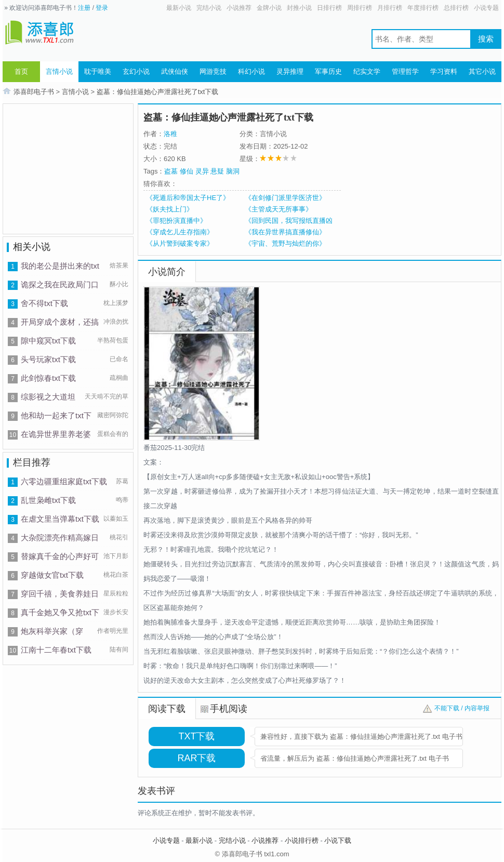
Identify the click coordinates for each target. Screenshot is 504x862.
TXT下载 (197, 736)
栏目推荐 (32, 462)
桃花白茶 (116, 575)
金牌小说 (269, 8)
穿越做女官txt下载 (52, 575)
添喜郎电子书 (34, 92)
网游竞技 (213, 71)
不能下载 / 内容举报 (462, 708)
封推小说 (299, 8)
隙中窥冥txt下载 (48, 341)
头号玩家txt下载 (48, 359)
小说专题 (486, 8)
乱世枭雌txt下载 (48, 500)
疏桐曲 (119, 378)
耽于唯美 (98, 71)
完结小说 (209, 8)
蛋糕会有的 (113, 434)
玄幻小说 (136, 71)
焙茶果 (119, 266)
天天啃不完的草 (107, 396)
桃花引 (119, 537)
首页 (21, 71)
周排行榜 (360, 8)
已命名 (119, 359)
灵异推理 (290, 71)
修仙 (187, 171)
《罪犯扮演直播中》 (176, 221)
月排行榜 (390, 8)
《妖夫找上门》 (170, 209)
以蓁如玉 (116, 519)
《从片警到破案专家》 (180, 243)
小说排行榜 (302, 840)
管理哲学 (405, 71)
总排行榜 (456, 8)
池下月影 (116, 556)
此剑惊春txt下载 (48, 378)
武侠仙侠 (175, 71)
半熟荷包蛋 (113, 340)
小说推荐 (239, 8)
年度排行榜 (423, 8)
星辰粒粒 (116, 593)
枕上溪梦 (116, 303)
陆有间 (119, 649)
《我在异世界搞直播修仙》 (285, 232)
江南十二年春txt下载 (56, 650)
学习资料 (444, 71)
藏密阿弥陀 (113, 415)
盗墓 (171, 171)
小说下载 (338, 840)
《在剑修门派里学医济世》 (285, 198)
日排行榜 (329, 8)
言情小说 (59, 71)
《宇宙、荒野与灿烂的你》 (285, 243)
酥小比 (119, 284)
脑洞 (233, 171)
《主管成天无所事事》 (278, 209)
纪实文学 (367, 71)
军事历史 (328, 71)
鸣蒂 (122, 500)
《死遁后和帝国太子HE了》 (188, 198)
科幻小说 (251, 71)
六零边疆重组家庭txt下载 (64, 481)
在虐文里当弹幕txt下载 (60, 519)
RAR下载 (196, 758)
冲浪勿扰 (116, 322)
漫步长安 (116, 612)
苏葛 (122, 481)
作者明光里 (113, 631)
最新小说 (179, 8)
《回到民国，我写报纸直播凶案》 (289, 221)
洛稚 (170, 134)
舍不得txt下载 (44, 303)
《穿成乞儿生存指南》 (180, 232)
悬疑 (217, 171)
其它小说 (482, 71)
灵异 (202, 171)
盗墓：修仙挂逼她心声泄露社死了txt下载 (158, 92)
